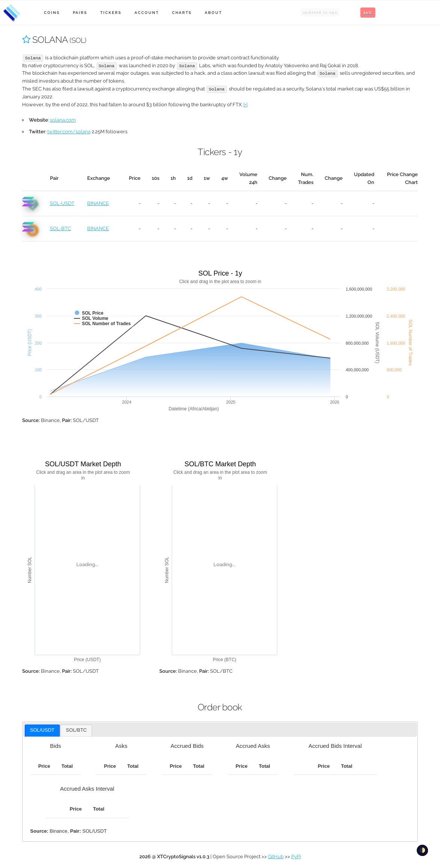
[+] (246, 105)
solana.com (63, 120)
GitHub (276, 857)
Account (147, 13)
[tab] (42, 731)
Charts (182, 13)
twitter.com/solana (69, 132)
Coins (52, 13)
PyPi (296, 857)
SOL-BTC (60, 228)
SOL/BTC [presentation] (76, 730)
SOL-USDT (62, 203)
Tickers (111, 13)
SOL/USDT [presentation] (42, 730)
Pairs (80, 13)
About (213, 13)
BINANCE (98, 203)
